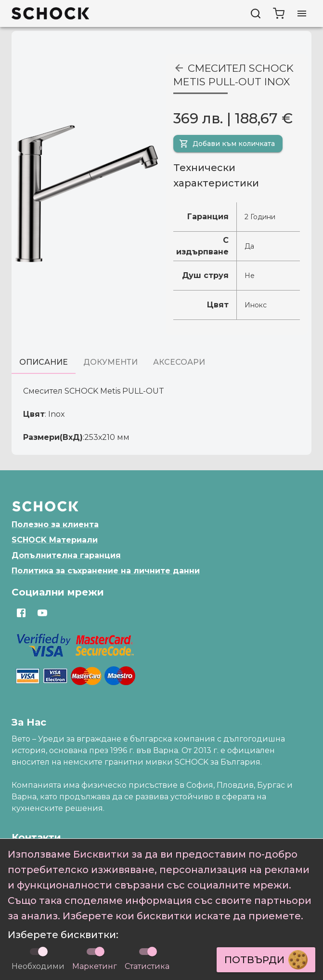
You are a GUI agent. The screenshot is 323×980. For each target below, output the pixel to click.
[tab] (44, 362)
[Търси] (256, 13)
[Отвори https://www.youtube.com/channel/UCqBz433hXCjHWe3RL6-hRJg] (42, 613)
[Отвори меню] (302, 13)
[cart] (279, 13)
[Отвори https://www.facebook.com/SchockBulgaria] (21, 613)
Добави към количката (227, 144)
